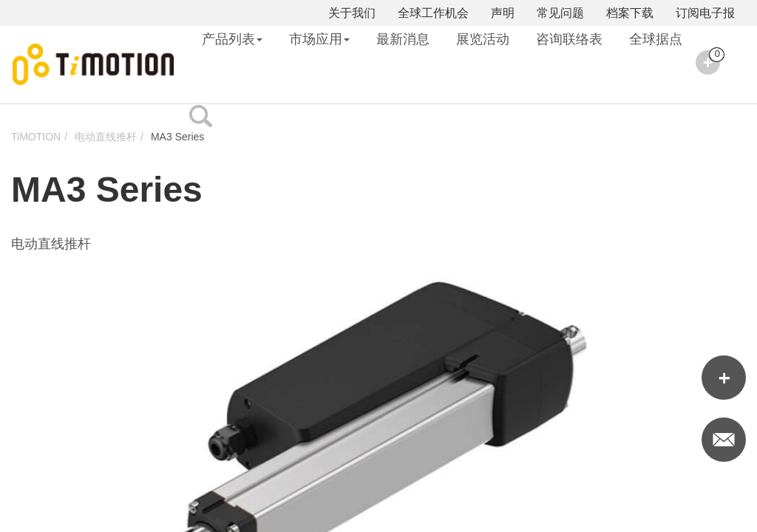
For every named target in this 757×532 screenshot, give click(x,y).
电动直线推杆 (106, 137)
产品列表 (232, 39)
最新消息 (403, 39)
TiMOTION (36, 137)
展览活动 (483, 39)
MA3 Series (177, 137)
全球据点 (656, 39)
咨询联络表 (569, 39)
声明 (503, 13)
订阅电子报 (705, 13)
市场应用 (319, 39)
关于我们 (352, 13)
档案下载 (630, 13)
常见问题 (560, 13)
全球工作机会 (433, 13)
